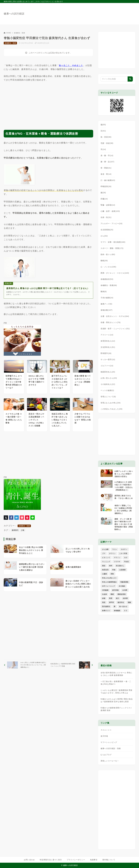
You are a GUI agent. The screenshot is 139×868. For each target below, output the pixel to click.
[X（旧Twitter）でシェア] (6, 518)
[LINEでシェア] (33, 518)
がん (104, 236)
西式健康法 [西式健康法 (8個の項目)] (106, 606)
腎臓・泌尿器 (108, 205)
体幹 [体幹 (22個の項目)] (111, 566)
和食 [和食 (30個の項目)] (114, 570)
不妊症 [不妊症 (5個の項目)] (126, 562)
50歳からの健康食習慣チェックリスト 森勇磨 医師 (116, 709)
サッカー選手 (108, 360)
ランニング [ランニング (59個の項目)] (106, 562)
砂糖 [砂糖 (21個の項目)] (104, 598)
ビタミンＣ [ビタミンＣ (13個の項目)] (106, 558)
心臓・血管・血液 (110, 211)
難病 (104, 292)
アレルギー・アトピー (111, 224)
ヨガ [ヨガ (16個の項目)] (126, 558)
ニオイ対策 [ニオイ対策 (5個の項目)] (123, 553)
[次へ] (71, 665)
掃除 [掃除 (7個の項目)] (112, 574)
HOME (7, 33)
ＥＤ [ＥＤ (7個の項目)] (126, 611)
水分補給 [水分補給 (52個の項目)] (122, 586)
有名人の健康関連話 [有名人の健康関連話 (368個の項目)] (109, 582)
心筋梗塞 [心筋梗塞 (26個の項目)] (122, 570)
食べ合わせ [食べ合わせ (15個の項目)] (123, 606)
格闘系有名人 (108, 372)
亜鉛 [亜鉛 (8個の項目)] (104, 566)
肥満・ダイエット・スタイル (115, 273)
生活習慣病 (107, 230)
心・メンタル (108, 267)
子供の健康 (107, 298)
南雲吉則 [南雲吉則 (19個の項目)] (105, 570)
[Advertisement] (48, 104)
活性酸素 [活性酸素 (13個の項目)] (105, 590)
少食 (23, 530)
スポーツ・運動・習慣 (112, 248)
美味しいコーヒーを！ (110, 761)
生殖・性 (106, 217)
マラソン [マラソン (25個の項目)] (117, 558)
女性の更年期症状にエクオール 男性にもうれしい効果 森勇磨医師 (116, 674)
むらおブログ (106, 755)
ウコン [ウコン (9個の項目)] (115, 549)
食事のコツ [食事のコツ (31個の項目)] (106, 611)
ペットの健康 (107, 390)
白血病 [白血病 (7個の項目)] (104, 594)
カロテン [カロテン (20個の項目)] (124, 549)
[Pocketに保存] (22, 518)
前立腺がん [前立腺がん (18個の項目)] (120, 566)
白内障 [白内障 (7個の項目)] (125, 590)
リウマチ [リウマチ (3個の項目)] (117, 562)
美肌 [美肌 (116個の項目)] (104, 602)
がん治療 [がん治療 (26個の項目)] (105, 549)
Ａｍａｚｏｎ (106, 730)
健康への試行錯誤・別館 (111, 748)
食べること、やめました (71, 65)
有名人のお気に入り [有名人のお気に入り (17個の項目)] (109, 578)
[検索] (130, 79)
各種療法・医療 (19, 33)
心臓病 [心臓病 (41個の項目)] (104, 574)
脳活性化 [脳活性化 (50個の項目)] (121, 602)
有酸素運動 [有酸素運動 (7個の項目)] (124, 582)
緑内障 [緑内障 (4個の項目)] (125, 598)
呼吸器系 (106, 186)
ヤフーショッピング (109, 742)
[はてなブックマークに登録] (17, 518)
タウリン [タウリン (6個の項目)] (112, 553)
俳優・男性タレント (111, 322)
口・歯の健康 (108, 180)
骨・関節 (106, 168)
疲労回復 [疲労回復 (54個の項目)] (115, 590)
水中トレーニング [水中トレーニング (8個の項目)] (109, 586)
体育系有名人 (108, 341)
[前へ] (26, 665)
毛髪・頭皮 (107, 143)
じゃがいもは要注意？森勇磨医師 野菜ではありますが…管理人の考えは (116, 692)
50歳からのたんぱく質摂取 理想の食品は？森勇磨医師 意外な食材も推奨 (117, 700)
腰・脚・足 (107, 162)
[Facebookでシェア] (11, 518)
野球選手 (106, 353)
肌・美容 (106, 137)
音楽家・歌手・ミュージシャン (115, 329)
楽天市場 (104, 736)
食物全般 (107, 310)
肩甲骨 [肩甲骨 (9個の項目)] (111, 602)
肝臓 (104, 199)
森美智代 (15, 530)
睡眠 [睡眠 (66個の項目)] (112, 594)
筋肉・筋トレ (108, 254)
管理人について (108, 397)
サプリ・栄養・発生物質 (113, 242)
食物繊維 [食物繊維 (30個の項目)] (117, 611)
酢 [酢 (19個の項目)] (115, 606)
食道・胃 (106, 174)
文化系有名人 (108, 347)
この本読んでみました (111, 409)
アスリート (107, 335)
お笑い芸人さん (109, 378)
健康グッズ (106, 304)
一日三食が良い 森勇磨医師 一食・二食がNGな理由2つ (116, 683)
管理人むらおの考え (111, 403)
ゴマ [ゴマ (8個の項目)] (104, 553)
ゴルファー (107, 366)
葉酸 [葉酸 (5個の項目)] (129, 602)
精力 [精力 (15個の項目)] (118, 598)
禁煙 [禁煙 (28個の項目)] (111, 598)
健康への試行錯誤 (14, 14)
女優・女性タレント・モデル (115, 316)
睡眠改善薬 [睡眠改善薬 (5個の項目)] (122, 594)
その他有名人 (108, 384)
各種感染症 (107, 279)
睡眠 (104, 261)
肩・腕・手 (107, 156)
